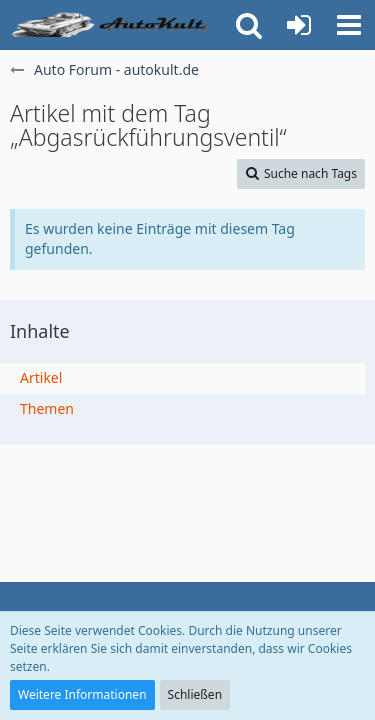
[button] (349, 25)
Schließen (195, 694)
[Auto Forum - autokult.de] (112, 25)
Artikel (41, 377)
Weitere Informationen (82, 694)
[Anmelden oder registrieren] (299, 25)
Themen (47, 408)
